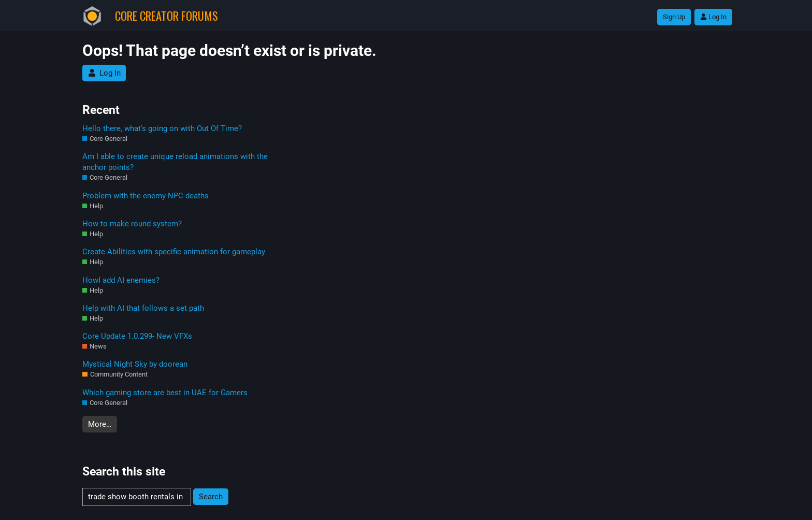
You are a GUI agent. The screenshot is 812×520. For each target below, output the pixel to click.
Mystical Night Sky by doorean (135, 364)
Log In (713, 17)
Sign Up (674, 17)
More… (100, 424)
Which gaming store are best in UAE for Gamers (165, 393)
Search (211, 497)
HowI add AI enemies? (121, 280)
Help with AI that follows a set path (143, 308)
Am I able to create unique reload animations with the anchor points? (175, 162)
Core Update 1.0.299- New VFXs (137, 336)
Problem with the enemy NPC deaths (146, 196)
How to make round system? (132, 224)
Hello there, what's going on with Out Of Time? (162, 128)
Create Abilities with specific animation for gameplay (174, 252)
